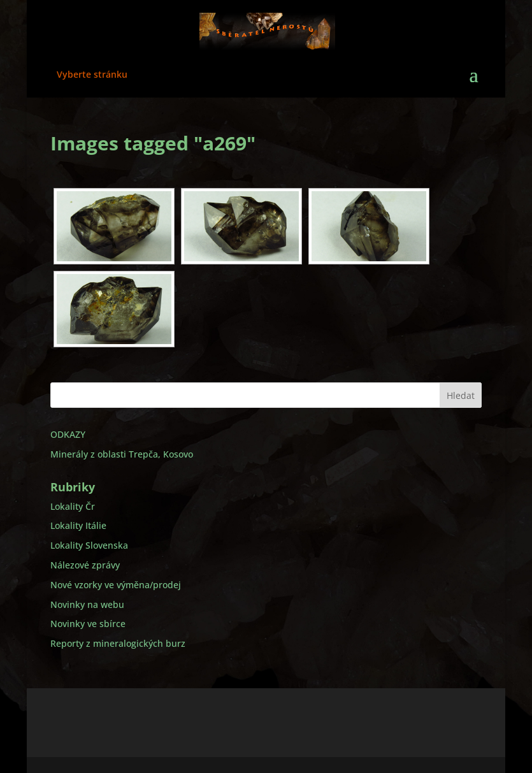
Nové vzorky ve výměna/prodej (116, 585)
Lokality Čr (73, 506)
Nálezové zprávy (85, 565)
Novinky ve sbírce (88, 624)
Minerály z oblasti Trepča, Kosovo (122, 454)
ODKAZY (68, 434)
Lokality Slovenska (89, 545)
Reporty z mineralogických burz (118, 643)
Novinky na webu (87, 604)
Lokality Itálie (78, 525)
